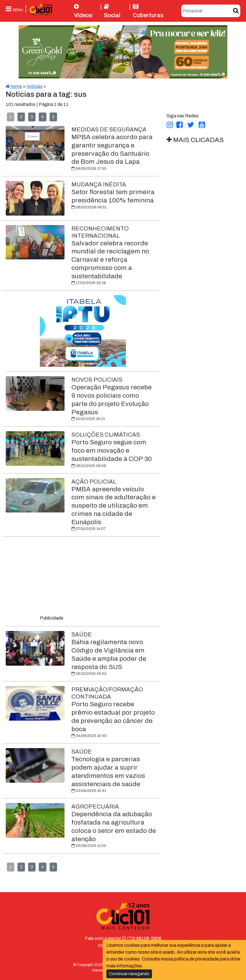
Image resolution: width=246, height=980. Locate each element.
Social (112, 11)
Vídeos (83, 11)
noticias (35, 86)
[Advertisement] (83, 577)
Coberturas (148, 11)
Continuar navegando (129, 974)
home (14, 86)
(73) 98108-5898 (142, 938)
